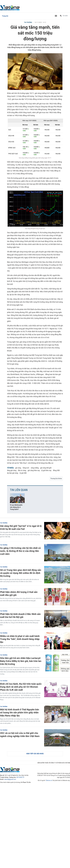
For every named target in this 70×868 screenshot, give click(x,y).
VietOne (10, 8)
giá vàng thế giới (46, 468)
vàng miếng (35, 468)
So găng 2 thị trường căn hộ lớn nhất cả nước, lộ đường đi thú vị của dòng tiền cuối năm (20, 551)
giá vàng (18, 468)
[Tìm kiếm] (61, 16)
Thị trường (28, 22)
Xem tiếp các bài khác (35, 754)
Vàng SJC (26, 468)
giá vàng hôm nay (34, 470)
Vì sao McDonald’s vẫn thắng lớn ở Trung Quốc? (16, 507)
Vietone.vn (49, 780)
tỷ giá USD (23, 473)
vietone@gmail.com (10, 779)
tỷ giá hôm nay (46, 470)
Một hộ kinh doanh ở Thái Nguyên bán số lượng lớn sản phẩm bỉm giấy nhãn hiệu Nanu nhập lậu (20, 712)
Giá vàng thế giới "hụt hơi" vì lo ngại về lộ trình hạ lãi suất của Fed (21, 527)
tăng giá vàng (12, 470)
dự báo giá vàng (13, 473)
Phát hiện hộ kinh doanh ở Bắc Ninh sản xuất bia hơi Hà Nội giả (20, 616)
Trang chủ (5, 16)
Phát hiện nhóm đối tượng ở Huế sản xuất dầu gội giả (19, 594)
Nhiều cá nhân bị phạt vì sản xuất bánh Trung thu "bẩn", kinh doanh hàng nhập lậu (20, 639)
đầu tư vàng (22, 470)
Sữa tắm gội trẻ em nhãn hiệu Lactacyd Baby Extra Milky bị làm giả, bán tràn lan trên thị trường (21, 661)
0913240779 (20, 777)
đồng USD (56, 470)
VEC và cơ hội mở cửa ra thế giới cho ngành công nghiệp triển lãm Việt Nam (20, 735)
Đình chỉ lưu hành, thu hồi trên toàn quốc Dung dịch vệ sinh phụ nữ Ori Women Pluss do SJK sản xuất (21, 687)
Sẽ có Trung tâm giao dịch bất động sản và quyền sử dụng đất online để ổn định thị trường (21, 573)
